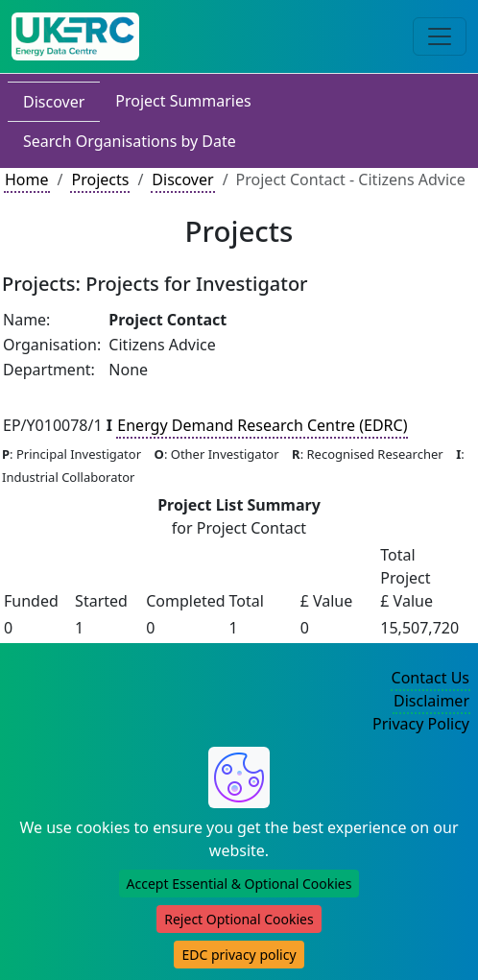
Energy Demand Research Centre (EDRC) (262, 425)
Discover (54, 102)
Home (27, 179)
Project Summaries (183, 101)
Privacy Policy (421, 724)
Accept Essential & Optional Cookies (239, 884)
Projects (100, 179)
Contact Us (430, 678)
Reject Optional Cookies (239, 919)
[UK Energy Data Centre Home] (75, 36)
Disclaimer (431, 701)
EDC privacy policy (239, 955)
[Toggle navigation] (440, 36)
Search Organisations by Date (130, 141)
